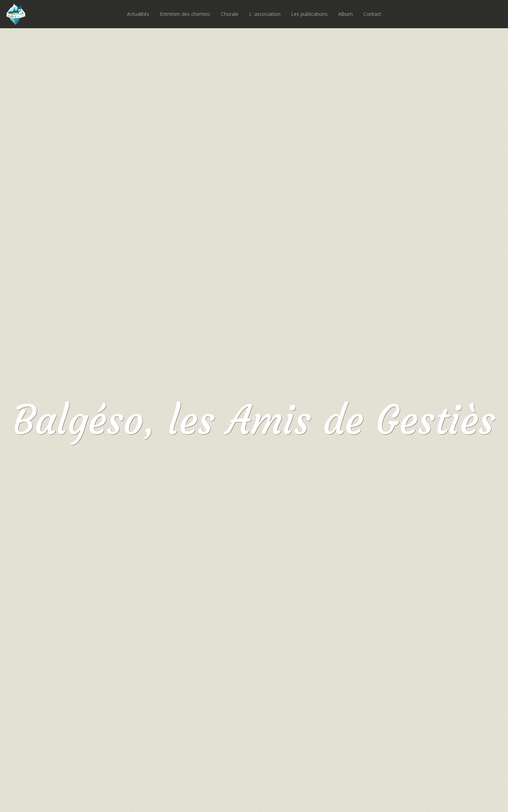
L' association (265, 14)
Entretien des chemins (185, 14)
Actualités (138, 14)
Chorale (230, 14)
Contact (372, 14)
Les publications (309, 14)
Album (346, 14)
